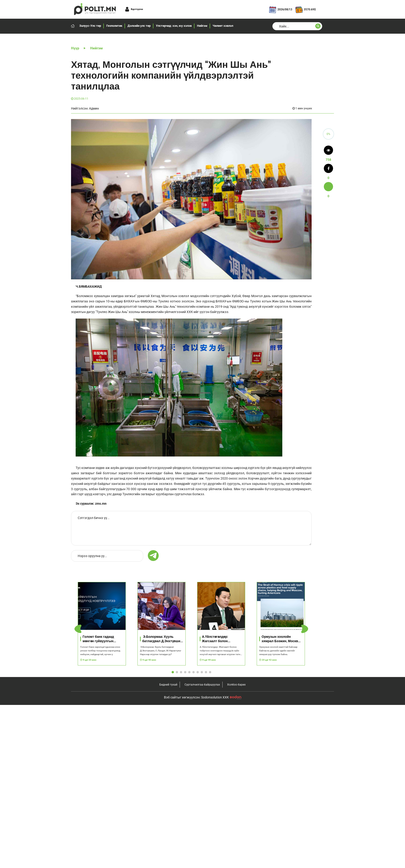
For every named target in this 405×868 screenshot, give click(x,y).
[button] (305, 629)
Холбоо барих (236, 685)
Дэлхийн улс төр (139, 26)
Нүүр (75, 48)
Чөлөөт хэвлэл (223, 26)
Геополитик (114, 26)
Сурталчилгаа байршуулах (202, 685)
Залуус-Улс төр (90, 26)
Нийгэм (202, 26)
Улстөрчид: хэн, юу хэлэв (174, 26)
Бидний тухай (168, 685)
